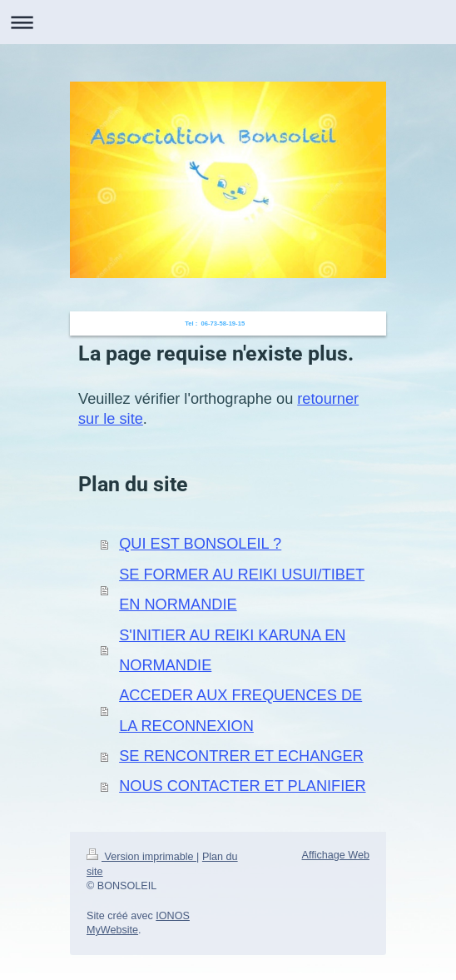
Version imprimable (141, 857)
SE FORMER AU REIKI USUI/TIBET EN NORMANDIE (242, 589)
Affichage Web (336, 855)
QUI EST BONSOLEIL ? (200, 544)
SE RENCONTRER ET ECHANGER (241, 756)
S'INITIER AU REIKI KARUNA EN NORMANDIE (232, 650)
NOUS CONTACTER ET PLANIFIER (242, 786)
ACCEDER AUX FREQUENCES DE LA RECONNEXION (240, 710)
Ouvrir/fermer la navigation (228, 22)
